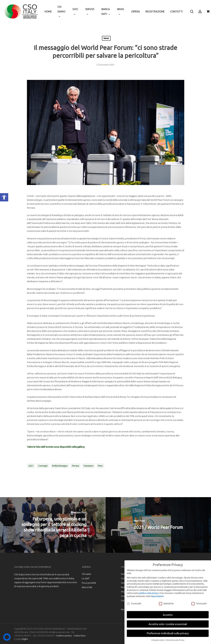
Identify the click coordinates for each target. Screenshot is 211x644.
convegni (43, 466)
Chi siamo (86, 574)
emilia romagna (60, 466)
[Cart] (208, 12)
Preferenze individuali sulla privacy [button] (168, 633)
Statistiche (166, 604)
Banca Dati (87, 587)
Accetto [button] (168, 615)
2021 (31, 466)
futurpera (89, 466)
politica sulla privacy (149, 593)
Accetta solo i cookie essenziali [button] (168, 624)
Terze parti (199, 604)
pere (100, 466)
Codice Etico (80, 636)
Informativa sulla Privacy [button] (175, 640)
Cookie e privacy (64, 636)
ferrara (76, 466)
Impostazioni (157, 596)
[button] (4, 197)
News (106, 38)
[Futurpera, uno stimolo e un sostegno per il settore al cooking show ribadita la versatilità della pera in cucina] (53, 525)
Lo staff (86, 578)
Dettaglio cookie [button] (158, 640)
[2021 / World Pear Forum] (158, 525)
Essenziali (134, 604)
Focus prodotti (89, 583)
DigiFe (25, 639)
